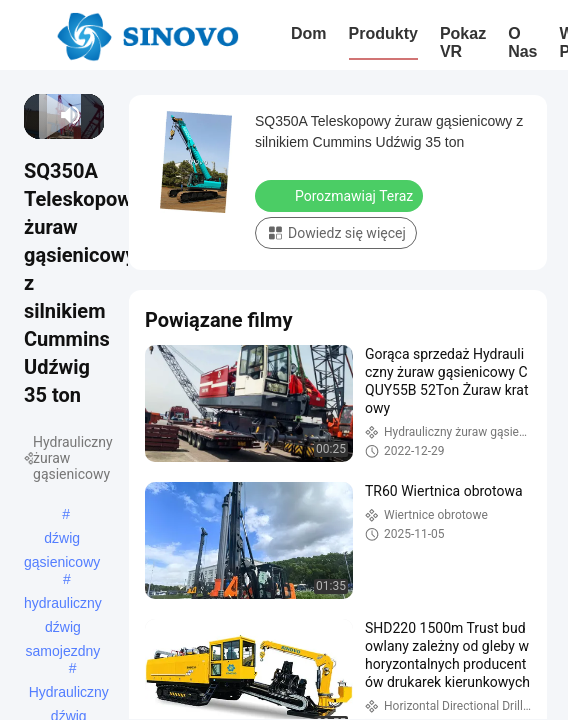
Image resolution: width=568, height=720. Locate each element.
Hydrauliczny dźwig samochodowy (69, 694)
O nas (522, 42)
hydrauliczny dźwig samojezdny (63, 605)
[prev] (33, 115)
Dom (309, 33)
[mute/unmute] (71, 115)
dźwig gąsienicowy (62, 540)
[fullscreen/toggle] (94, 115)
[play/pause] (40, 115)
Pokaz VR (463, 42)
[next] (47, 115)
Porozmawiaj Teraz (341, 195)
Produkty (383, 33)
